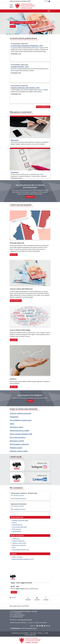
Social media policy (30, 635)
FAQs (14, 547)
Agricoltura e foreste (17, 441)
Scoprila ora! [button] (30, 197)
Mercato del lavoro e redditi (19, 430)
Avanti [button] (13, 26)
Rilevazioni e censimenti (19, 545)
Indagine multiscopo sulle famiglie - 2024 (25, 88)
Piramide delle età (17, 525)
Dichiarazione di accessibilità (20, 633)
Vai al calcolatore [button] (16, 301)
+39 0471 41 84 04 (18, 495)
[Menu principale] (11, 6)
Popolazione (14, 417)
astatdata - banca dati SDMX (20, 520)
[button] (2, 23)
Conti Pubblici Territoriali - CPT (21, 550)
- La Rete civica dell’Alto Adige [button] (23, 628)
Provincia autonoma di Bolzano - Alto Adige (26, 611)
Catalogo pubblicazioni (18, 541)
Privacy (40, 633)
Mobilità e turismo (16, 448)
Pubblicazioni (16, 539)
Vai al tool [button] (14, 255)
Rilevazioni (15, 140)
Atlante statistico (17, 531)
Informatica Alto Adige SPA (25, 620)
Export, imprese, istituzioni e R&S (21, 434)
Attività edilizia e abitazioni (19, 444)
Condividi (28, 599)
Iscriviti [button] (14, 592)
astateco (15, 523)
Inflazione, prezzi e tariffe (19, 451)
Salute (12, 424)
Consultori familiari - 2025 (20, 67)
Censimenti (15, 172)
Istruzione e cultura (17, 427)
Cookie (46, 633)
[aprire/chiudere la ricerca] (49, 11)
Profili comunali (16, 529)
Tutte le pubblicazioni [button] (43, 107)
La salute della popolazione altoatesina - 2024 (27, 46)
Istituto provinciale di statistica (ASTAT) (23, 559)
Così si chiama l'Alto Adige (20, 527)
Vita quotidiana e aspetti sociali (21, 420)
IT (45, 1)
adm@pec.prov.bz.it (18, 617)
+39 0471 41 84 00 (18, 506)
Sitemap (14, 598)
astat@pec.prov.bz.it (20, 509)
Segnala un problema (40, 623)
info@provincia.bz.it (19, 615)
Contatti (30, 623)
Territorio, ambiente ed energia (20, 413)
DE (47, 1)
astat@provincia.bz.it (20, 498)
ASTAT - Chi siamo (17, 557)
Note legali (33, 633)
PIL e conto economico (18, 437)
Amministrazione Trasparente (18, 623)
